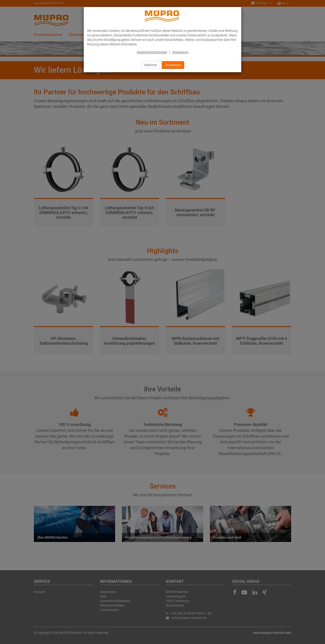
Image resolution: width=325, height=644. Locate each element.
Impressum (180, 52)
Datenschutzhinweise (152, 52)
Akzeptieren (173, 65)
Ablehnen (151, 65)
